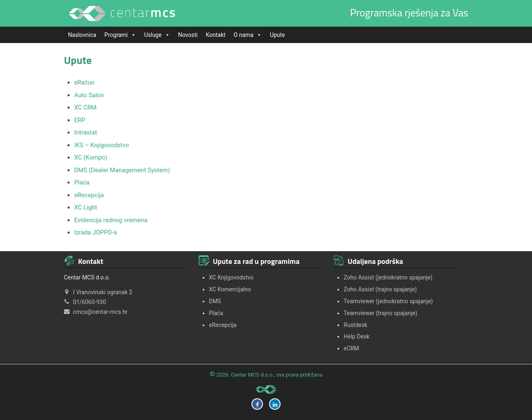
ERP (80, 120)
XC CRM (85, 107)
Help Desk (357, 336)
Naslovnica (82, 35)
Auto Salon (89, 95)
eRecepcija (89, 195)
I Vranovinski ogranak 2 (103, 292)
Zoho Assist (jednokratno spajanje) (388, 277)
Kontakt (215, 35)
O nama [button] (248, 35)
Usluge (157, 35)
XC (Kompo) (91, 157)
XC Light (86, 207)
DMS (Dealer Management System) (122, 170)
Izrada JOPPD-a (95, 232)
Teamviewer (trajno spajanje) (380, 313)
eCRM (351, 348)
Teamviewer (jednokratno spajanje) (388, 301)
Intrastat (86, 132)
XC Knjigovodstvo (231, 277)
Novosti (188, 35)
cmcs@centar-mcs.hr (100, 312)
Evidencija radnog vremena (111, 220)
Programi (120, 35)
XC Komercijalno (230, 289)
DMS (215, 301)
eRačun (84, 82)
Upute (277, 35)
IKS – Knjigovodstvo (102, 145)
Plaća (82, 182)
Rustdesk (355, 325)
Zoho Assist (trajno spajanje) (380, 289)
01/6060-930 (89, 302)
